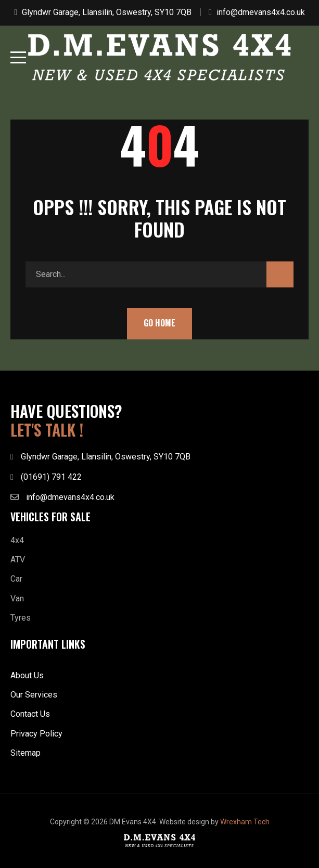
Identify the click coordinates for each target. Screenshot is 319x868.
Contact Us (30, 714)
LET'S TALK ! (47, 430)
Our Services (34, 695)
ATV (18, 560)
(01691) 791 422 (51, 477)
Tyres (21, 618)
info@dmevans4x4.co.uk (261, 12)
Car (16, 579)
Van (17, 599)
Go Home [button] (160, 323)
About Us (27, 675)
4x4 (17, 540)
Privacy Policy (36, 734)
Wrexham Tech (245, 822)
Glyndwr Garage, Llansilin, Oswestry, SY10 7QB (107, 12)
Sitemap (25, 753)
